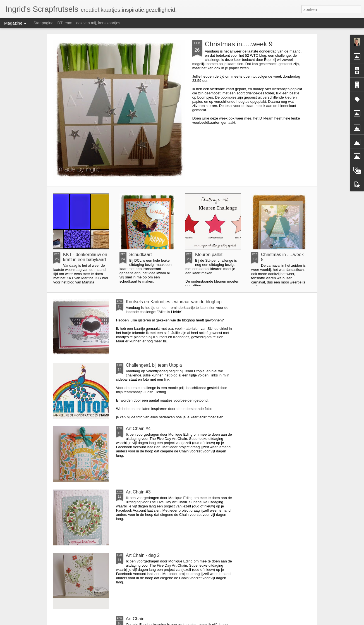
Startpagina (44, 23)
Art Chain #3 (138, 492)
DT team (65, 23)
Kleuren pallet (209, 255)
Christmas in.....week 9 (239, 44)
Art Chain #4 (138, 429)
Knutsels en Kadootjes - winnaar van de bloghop (174, 302)
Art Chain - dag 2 (143, 555)
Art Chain (135, 619)
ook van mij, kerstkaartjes (98, 23)
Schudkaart (141, 255)
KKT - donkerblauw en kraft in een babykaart (85, 257)
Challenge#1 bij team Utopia (154, 365)
